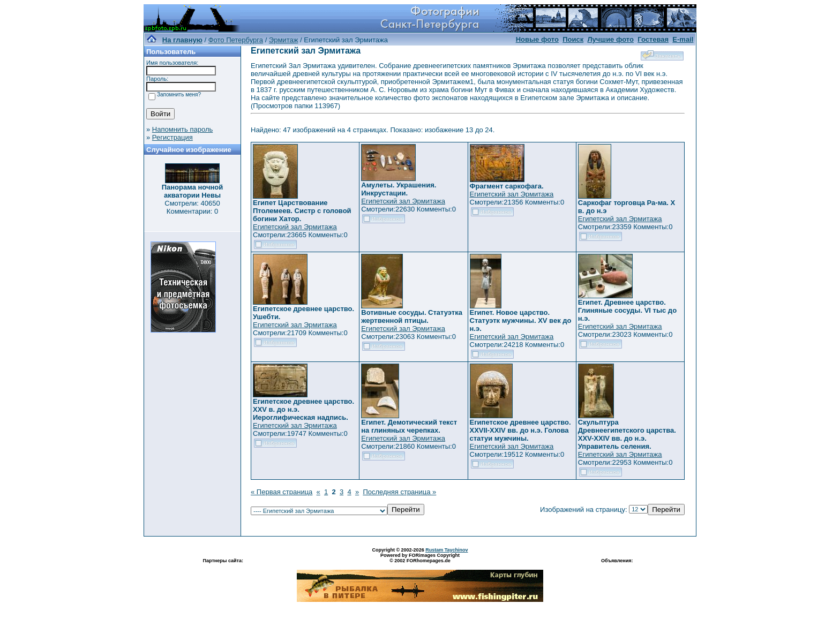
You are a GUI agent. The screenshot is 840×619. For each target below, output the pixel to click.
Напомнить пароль (182, 129)
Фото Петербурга (236, 40)
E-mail (683, 39)
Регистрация (172, 137)
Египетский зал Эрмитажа (295, 227)
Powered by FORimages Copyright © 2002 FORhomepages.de (420, 558)
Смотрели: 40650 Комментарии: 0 (192, 207)
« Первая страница (282, 492)
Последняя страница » (399, 492)
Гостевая (653, 39)
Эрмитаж (284, 40)
